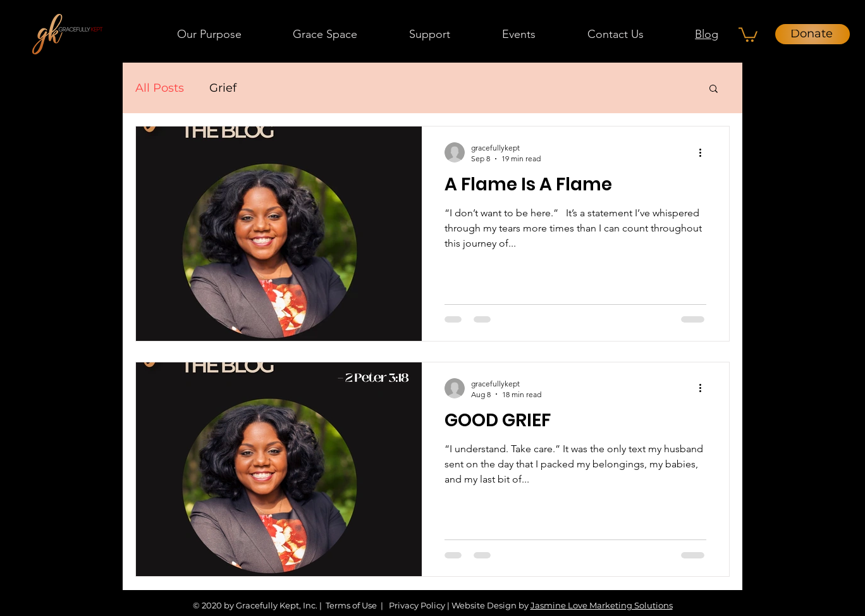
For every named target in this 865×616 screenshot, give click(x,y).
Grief (223, 88)
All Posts (160, 88)
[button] (326, 34)
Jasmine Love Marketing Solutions (602, 605)
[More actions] (704, 152)
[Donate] (813, 34)
